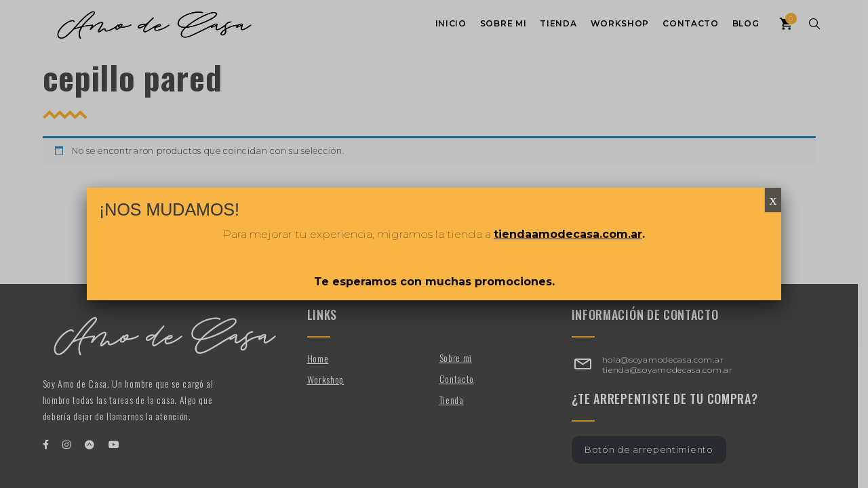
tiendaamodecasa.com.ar (568, 234)
